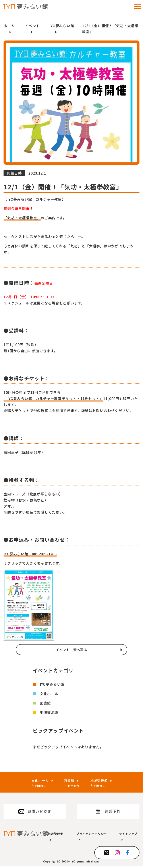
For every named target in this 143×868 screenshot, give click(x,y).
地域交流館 (49, 712)
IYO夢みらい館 (52, 684)
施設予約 (113, 813)
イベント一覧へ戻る (71, 650)
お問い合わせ (39, 813)
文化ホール (49, 694)
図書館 (45, 703)
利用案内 (40, 786)
